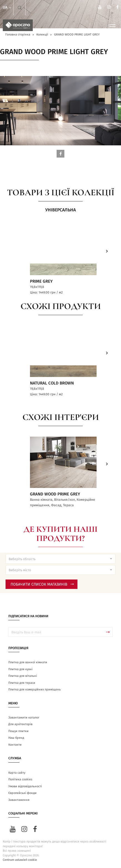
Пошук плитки (18, 731)
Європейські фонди (22, 793)
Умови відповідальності (25, 786)
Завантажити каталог (24, 718)
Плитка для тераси (22, 683)
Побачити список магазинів (42, 584)
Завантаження (19, 800)
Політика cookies (20, 779)
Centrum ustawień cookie (20, 860)
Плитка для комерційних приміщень (35, 689)
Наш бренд (16, 738)
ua (7, 8)
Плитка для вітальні (23, 676)
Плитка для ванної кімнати (28, 662)
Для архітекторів (20, 724)
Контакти (15, 745)
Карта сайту (17, 773)
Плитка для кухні (20, 669)
